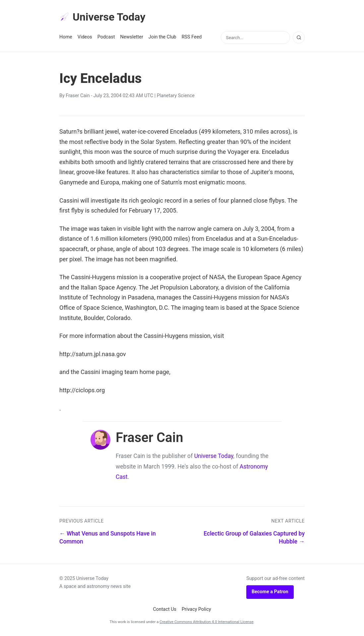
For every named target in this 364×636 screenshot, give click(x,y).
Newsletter (132, 37)
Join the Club (162, 37)
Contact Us (165, 609)
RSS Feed (192, 37)
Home (66, 37)
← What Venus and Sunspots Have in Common (108, 538)
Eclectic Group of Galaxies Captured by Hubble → (254, 538)
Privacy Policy (196, 609)
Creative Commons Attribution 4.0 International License (206, 622)
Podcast (106, 37)
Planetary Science (176, 96)
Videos (85, 37)
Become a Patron (270, 592)
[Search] (299, 37)
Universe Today (102, 17)
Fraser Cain (78, 96)
